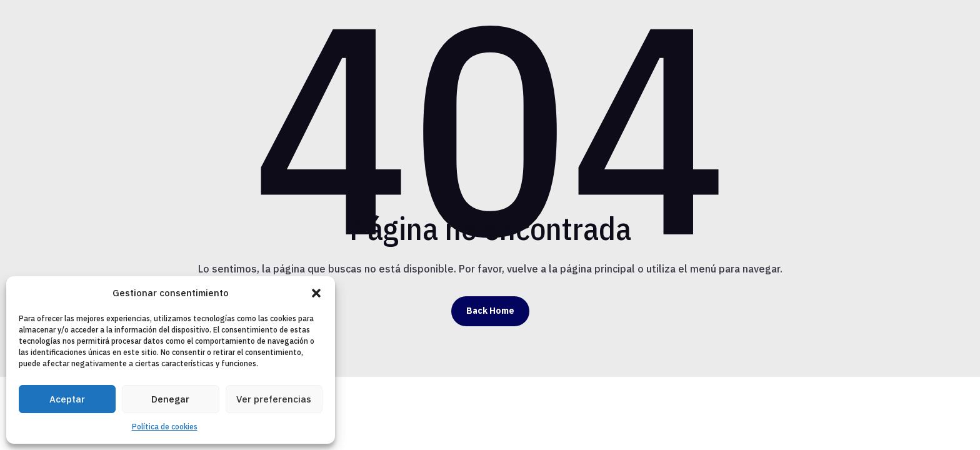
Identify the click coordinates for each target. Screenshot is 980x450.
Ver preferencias (274, 399)
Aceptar (67, 399)
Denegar (170, 399)
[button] (316, 293)
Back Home (490, 311)
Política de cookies (165, 427)
